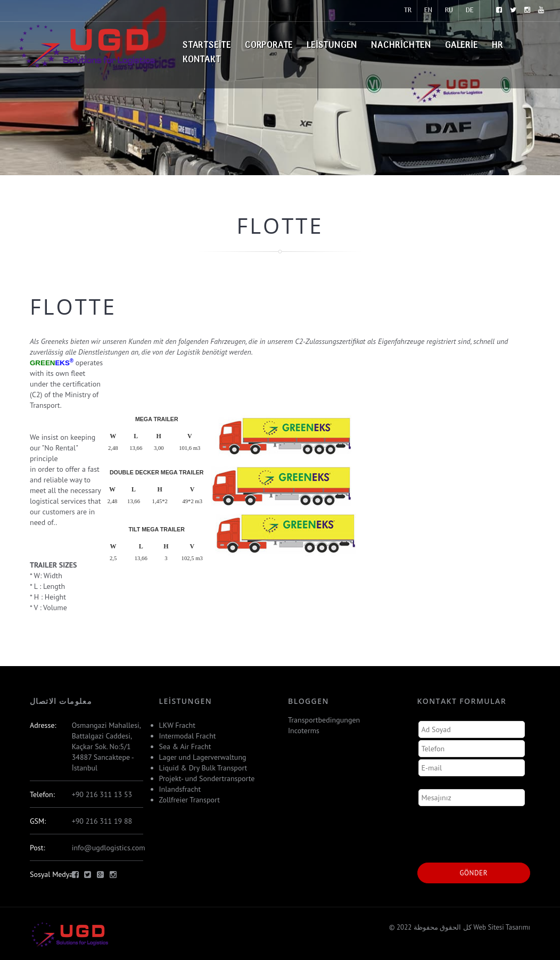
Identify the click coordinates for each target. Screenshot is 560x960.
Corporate (269, 46)
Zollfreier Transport (190, 800)
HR (498, 46)
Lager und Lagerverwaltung (203, 757)
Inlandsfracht (180, 789)
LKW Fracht (177, 725)
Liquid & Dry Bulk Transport (203, 768)
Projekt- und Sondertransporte (207, 778)
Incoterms (304, 731)
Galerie (462, 46)
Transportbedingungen (324, 720)
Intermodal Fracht (188, 736)
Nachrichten (401, 46)
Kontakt (202, 60)
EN (428, 10)
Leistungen (332, 46)
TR (408, 10)
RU (449, 10)
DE (470, 10)
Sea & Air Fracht (185, 746)
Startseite (207, 46)
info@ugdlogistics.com (109, 848)
